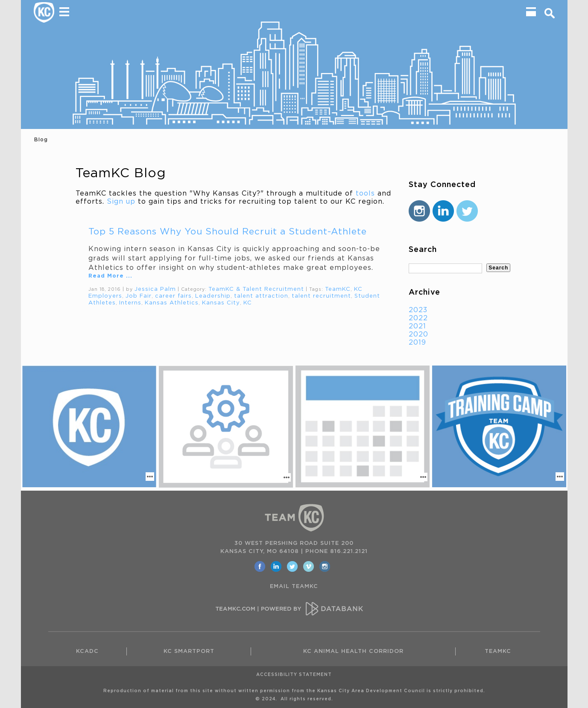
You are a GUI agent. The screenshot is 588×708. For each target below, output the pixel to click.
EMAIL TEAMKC (294, 587)
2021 (417, 326)
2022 (418, 318)
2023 (418, 310)
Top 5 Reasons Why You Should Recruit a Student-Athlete (228, 232)
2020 (418, 334)
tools (365, 193)
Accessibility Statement (294, 675)
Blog (41, 140)
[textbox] (446, 268)
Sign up (121, 202)
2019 (417, 342)
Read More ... (110, 276)
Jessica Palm (155, 289)
